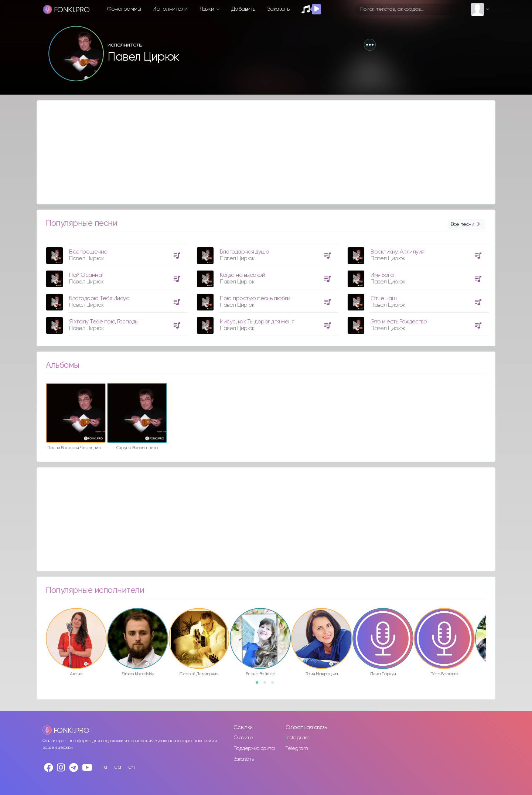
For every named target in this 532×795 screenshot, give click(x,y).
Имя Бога (382, 275)
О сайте (243, 738)
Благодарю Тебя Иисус (99, 298)
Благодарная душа (244, 252)
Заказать (278, 9)
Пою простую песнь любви (255, 298)
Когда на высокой (242, 275)
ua (117, 767)
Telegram (297, 748)
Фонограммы (124, 9)
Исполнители (170, 9)
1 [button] (259, 685)
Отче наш (383, 298)
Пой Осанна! (86, 275)
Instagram (298, 738)
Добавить (243, 9)
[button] (370, 45)
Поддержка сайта (254, 748)
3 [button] (275, 685)
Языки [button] (207, 9)
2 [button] (267, 685)
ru (105, 767)
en (132, 767)
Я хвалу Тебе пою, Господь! (104, 322)
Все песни (466, 225)
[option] (116, 288)
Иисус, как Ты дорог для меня (257, 322)
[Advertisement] (259, 152)
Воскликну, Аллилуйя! (398, 252)
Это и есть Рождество (399, 322)
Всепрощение (88, 252)
